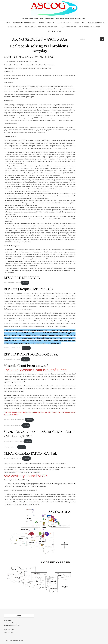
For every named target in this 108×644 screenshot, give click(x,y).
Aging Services (63, 23)
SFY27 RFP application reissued (12, 359)
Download (25, 283)
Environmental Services (92, 23)
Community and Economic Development (41, 27)
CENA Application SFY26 (10, 447)
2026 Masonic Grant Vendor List (12, 425)
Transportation (55, 31)
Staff (77, 23)
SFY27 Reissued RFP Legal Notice (12, 348)
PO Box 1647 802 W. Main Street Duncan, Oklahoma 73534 (12, 623)
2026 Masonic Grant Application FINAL (14, 420)
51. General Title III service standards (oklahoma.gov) (22, 323)
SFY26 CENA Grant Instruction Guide (13, 441)
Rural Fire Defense (68, 27)
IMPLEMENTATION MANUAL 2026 (12, 458)
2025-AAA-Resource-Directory (12, 283)
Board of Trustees (47, 23)
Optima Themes (19, 641)
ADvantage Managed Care (89, 27)
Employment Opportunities (24, 23)
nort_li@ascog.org (41, 343)
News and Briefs (15, 27)
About (7, 23)
